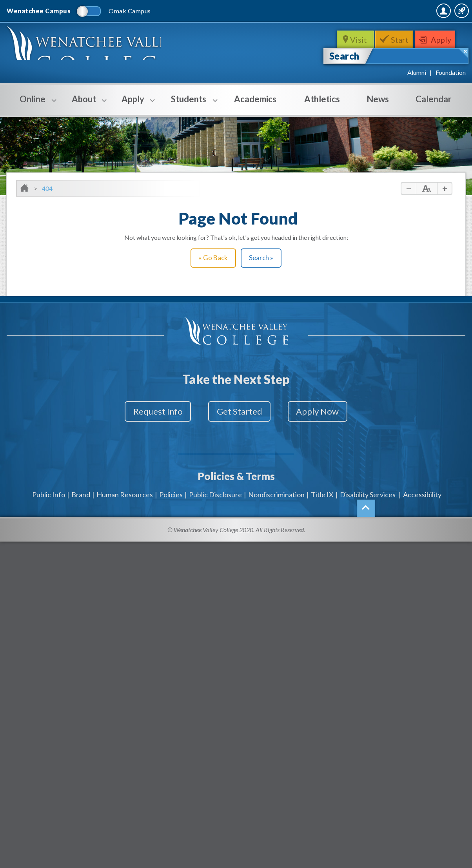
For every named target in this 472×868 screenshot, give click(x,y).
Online (33, 104)
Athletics (322, 99)
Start (400, 40)
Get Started (240, 412)
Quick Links (445, 11)
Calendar (434, 99)
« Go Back (213, 258)
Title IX (322, 489)
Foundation (451, 72)
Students (189, 104)
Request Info (149, 412)
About (84, 104)
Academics (255, 99)
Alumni (417, 72)
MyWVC (380, 11)
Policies (171, 489)
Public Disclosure (215, 489)
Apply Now (327, 412)
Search (344, 56)
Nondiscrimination (276, 489)
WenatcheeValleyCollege (91, 49)
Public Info (49, 489)
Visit (357, 40)
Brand (81, 489)
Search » (261, 258)
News (378, 99)
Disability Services (368, 489)
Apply (445, 40)
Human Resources (125, 489)
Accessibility (422, 489)
